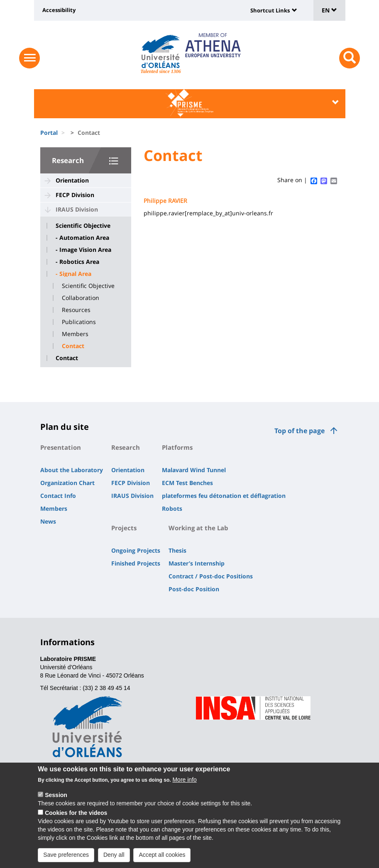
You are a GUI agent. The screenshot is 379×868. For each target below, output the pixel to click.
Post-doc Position (194, 589)
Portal (49, 133)
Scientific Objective (83, 226)
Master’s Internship (197, 563)
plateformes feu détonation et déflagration (224, 496)
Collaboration (81, 298)
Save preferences (66, 856)
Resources (76, 310)
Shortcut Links (270, 10)
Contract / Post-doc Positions (211, 576)
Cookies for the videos (76, 814)
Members (75, 334)
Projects (124, 528)
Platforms (177, 447)
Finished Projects (136, 563)
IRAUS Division (77, 209)
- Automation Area (82, 238)
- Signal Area (73, 274)
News (48, 521)
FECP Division (75, 195)
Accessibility (59, 10)
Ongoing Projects (136, 550)
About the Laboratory (72, 470)
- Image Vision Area (83, 250)
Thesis (177, 550)
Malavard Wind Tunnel (194, 470)
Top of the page (300, 431)
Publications (79, 322)
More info (184, 781)
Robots (172, 508)
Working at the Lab (198, 528)
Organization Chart (67, 483)
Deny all (114, 856)
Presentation (61, 447)
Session (56, 796)
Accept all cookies (162, 856)
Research (68, 160)
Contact (73, 346)
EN (329, 10)
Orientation (72, 180)
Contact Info (58, 496)
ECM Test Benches (187, 483)
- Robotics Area (77, 262)
